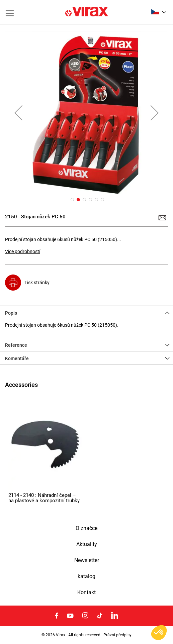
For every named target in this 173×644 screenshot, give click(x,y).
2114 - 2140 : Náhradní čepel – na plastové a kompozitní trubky (44, 498)
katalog (86, 576)
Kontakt (86, 593)
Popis (11, 313)
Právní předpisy (117, 635)
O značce (86, 528)
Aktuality (87, 544)
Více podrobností (23, 251)
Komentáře (17, 358)
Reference (16, 345)
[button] (159, 12)
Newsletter (87, 560)
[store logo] (87, 12)
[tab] (86, 312)
